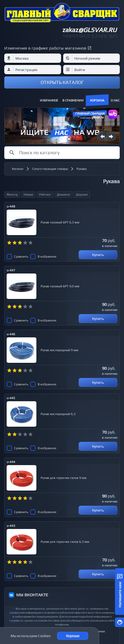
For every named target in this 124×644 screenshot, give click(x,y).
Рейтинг (45, 195)
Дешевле (63, 195)
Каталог (18, 169)
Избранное (49, 100)
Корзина (97, 100)
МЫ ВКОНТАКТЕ (32, 595)
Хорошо (73, 636)
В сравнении (73, 100)
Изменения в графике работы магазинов (45, 48)
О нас (115, 100)
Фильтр (12, 195)
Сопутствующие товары (50, 169)
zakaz (89, 30)
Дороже (82, 195)
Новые (28, 195)
